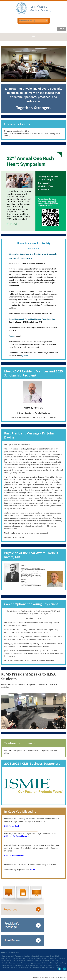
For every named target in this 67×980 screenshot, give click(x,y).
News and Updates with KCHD (16, 131)
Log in (62, 29)
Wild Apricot (46, 977)
